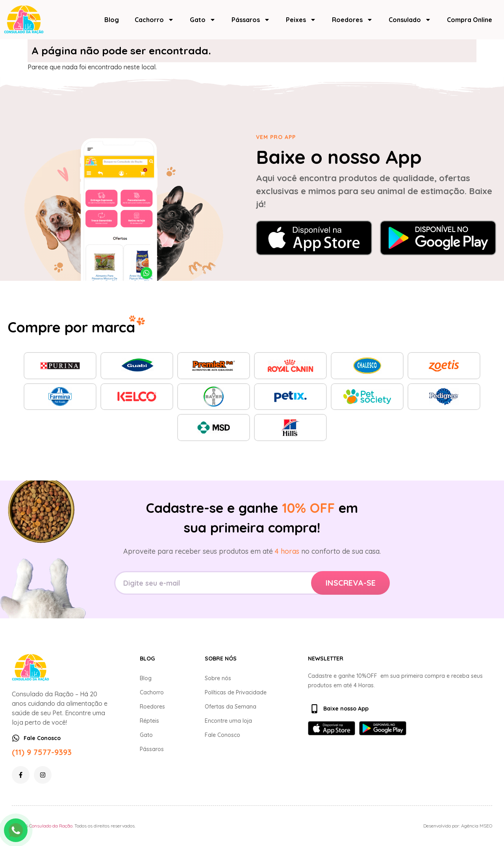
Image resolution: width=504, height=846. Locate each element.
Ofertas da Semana (231, 707)
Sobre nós (218, 678)
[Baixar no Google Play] (438, 238)
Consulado (410, 20)
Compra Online (470, 20)
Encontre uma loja (228, 721)
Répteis (149, 721)
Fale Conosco (222, 735)
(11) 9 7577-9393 (42, 752)
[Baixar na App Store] (314, 238)
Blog (112, 20)
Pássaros (251, 20)
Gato (203, 20)
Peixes (301, 20)
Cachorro (154, 20)
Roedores (352, 20)
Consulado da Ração (51, 826)
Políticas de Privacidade (236, 692)
